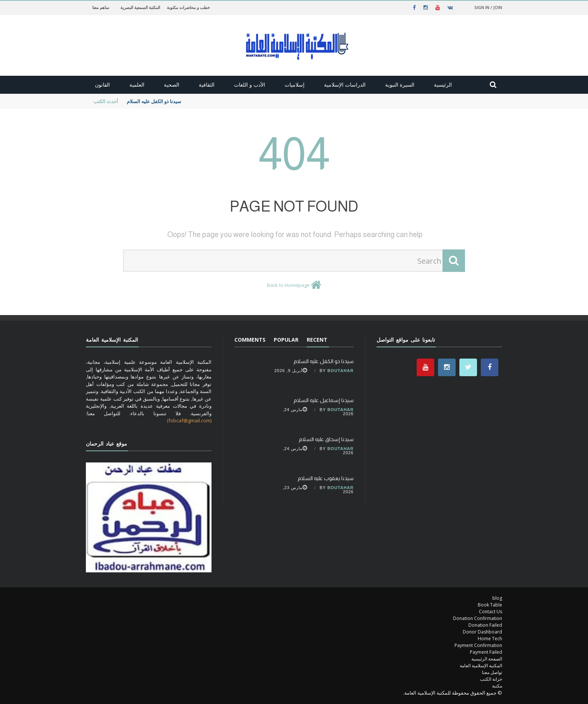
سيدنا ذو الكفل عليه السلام (153, 101)
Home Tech (490, 639)
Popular (286, 340)
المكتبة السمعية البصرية (140, 7)
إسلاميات (295, 85)
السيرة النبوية (400, 85)
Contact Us (490, 612)
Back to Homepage (288, 285)
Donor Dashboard (482, 632)
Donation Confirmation (478, 618)
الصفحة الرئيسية (487, 659)
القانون (102, 85)
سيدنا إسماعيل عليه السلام (324, 400)
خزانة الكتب (491, 679)
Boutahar (340, 371)
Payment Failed (486, 652)
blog (497, 598)
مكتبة (497, 686)
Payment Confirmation (478, 645)
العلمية (137, 85)
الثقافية (207, 85)
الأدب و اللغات (250, 85)
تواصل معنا (492, 672)
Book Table (490, 605)
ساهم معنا (101, 7)
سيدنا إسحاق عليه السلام (326, 439)
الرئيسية (443, 85)
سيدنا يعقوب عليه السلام (326, 478)
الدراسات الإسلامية (345, 85)
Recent (317, 340)
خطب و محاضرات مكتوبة (188, 7)
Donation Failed (485, 625)
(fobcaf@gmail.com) (189, 420)
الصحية (172, 85)
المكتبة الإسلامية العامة (481, 666)
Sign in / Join (488, 7)
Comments (250, 340)
